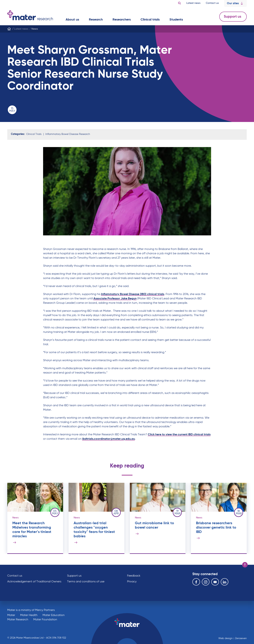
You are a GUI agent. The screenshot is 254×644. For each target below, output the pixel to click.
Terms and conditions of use (86, 582)
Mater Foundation (45, 620)
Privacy (132, 582)
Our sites (235, 3)
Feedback (134, 576)
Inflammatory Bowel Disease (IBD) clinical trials (133, 294)
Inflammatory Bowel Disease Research (68, 134)
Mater (11, 615)
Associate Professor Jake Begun (115, 299)
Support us (233, 17)
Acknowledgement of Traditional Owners (34, 582)
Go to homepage (30, 15)
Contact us (212, 3)
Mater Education (54, 615)
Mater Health (29, 615)
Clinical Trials (34, 134)
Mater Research (18, 620)
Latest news (193, 3)
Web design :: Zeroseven (233, 638)
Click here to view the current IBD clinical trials (179, 435)
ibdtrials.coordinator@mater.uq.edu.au (109, 439)
